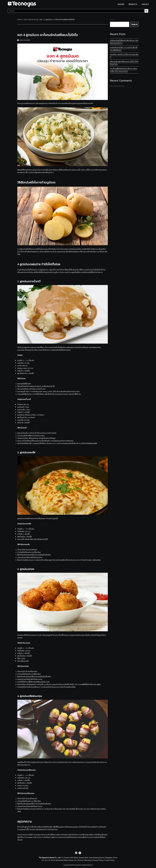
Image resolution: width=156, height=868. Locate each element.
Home (20, 20)
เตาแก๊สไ (89, 272)
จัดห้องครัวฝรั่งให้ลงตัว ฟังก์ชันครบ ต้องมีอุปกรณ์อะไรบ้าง (124, 42)
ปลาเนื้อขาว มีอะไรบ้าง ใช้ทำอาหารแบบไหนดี (124, 56)
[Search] (146, 11)
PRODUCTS (133, 4)
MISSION (121, 4)
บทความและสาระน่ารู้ (31, 20)
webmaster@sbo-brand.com (66, 860)
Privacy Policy (98, 860)
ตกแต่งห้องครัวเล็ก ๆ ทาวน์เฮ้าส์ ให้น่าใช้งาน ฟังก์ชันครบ (124, 49)
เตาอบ (81, 272)
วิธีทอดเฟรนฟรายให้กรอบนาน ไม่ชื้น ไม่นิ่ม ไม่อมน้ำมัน (124, 63)
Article (80, 860)
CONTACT (145, 4)
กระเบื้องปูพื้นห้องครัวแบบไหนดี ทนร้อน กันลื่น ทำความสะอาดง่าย (123, 70)
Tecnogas (37, 835)
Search (112, 20)
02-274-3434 (50, 860)
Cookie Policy (109, 860)
